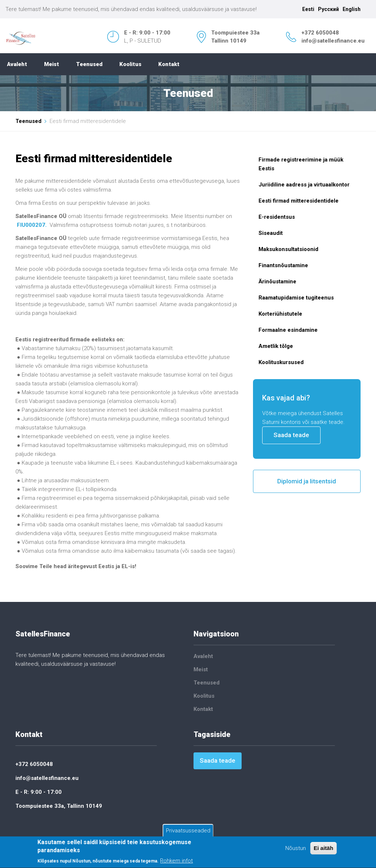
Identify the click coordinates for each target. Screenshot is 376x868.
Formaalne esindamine (288, 330)
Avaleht (17, 64)
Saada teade (291, 435)
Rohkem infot (176, 862)
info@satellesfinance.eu (333, 41)
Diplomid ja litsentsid (307, 481)
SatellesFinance (43, 634)
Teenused (89, 64)
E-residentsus (277, 217)
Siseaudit (271, 233)
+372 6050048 (320, 33)
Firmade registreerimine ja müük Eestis (301, 164)
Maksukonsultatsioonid (288, 249)
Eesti (308, 9)
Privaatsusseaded (188, 831)
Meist (52, 64)
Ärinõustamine (277, 282)
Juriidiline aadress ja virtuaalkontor (304, 185)
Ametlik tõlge (276, 346)
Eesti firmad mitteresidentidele (299, 201)
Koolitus (130, 64)
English (352, 9)
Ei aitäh (323, 849)
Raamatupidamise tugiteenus (296, 298)
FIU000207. (32, 225)
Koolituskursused (281, 362)
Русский (328, 9)
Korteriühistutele (280, 314)
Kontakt (169, 64)
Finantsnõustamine (283, 265)
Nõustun (296, 849)
